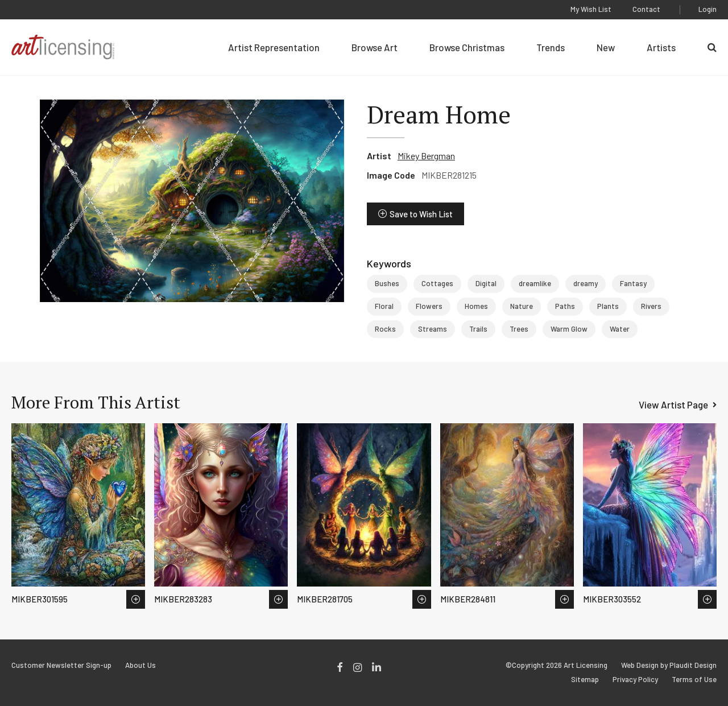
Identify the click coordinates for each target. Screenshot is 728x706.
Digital (486, 283)
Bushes (387, 283)
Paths (565, 306)
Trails (478, 329)
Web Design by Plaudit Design (669, 665)
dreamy (586, 283)
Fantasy (633, 283)
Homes (476, 306)
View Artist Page (673, 404)
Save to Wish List (421, 214)
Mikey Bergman (426, 156)
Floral (384, 306)
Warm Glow (569, 329)
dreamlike (535, 283)
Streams (433, 329)
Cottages (437, 283)
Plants (608, 306)
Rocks (385, 329)
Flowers (429, 306)
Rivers (651, 306)
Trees (519, 329)
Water (620, 329)
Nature (522, 306)
